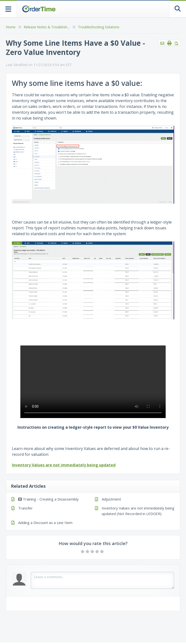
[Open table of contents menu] (8, 9)
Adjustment (111, 499)
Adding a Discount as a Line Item (45, 523)
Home (11, 27)
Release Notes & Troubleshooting (50, 27)
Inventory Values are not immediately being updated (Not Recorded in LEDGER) (138, 511)
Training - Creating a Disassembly (48, 499)
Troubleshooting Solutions (99, 27)
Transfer (25, 508)
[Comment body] (102, 580)
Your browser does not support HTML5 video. (93, 382)
